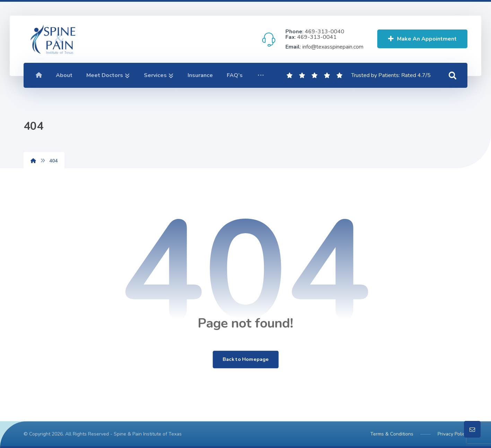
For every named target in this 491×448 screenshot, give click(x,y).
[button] (261, 75)
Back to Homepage (245, 360)
